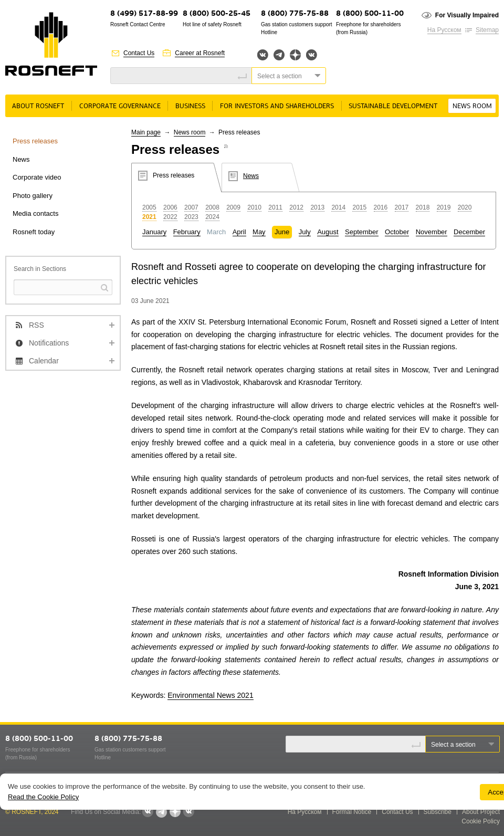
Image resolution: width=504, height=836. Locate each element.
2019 (444, 207)
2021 (149, 217)
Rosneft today (34, 232)
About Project (481, 812)
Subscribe (438, 812)
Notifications (49, 343)
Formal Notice (352, 812)
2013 (317, 207)
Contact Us (139, 53)
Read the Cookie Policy (43, 797)
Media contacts (35, 213)
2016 (381, 207)
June (282, 232)
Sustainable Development (393, 106)
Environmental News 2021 (210, 695)
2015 (359, 207)
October (397, 232)
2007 (191, 207)
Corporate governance (120, 106)
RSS (36, 325)
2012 (296, 207)
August (328, 232)
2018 (423, 207)
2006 (170, 207)
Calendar (44, 361)
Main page (146, 132)
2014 (338, 207)
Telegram (279, 55)
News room (472, 106)
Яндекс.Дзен (295, 55)
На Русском (444, 30)
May (259, 232)
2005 (149, 207)
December (469, 232)
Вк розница (312, 55)
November (432, 232)
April (239, 232)
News (21, 159)
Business (190, 106)
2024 (212, 217)
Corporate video (37, 177)
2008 (212, 207)
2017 (402, 207)
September (362, 232)
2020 (465, 207)
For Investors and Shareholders (277, 106)
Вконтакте (263, 55)
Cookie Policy (481, 821)
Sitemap (487, 30)
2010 (254, 207)
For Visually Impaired (467, 15)
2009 (233, 207)
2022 (170, 217)
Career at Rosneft (200, 53)
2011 (275, 207)
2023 (191, 217)
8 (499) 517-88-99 (144, 14)
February (187, 232)
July (305, 232)
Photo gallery (33, 196)
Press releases (35, 141)
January (154, 232)
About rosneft (38, 106)
